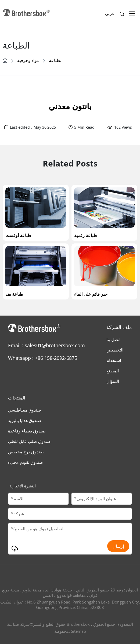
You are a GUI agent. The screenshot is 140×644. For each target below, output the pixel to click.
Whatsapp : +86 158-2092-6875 (43, 358)
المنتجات (17, 398)
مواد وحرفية (28, 60)
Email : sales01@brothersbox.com (46, 345)
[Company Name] (70, 514)
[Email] (102, 499)
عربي (110, 13)
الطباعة (56, 60)
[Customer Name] (38, 499)
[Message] (70, 539)
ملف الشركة (119, 327)
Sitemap (78, 631)
